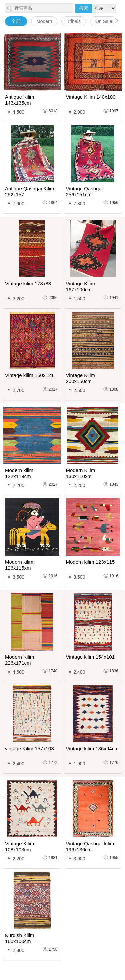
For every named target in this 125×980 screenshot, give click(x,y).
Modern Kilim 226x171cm (20, 660)
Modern (44, 21)
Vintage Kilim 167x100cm (80, 286)
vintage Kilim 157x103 (29, 748)
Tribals (74, 21)
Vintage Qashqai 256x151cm (84, 191)
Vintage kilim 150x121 (29, 375)
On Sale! (104, 21)
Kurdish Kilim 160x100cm (20, 938)
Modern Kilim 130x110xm (81, 473)
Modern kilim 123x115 (90, 562)
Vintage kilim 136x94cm (92, 748)
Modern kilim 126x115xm (19, 565)
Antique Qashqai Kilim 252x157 (30, 191)
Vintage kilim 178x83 (28, 283)
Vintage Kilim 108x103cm (19, 846)
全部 (16, 21)
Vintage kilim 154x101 (90, 657)
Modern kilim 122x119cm (19, 473)
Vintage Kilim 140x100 (91, 97)
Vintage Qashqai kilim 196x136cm (90, 846)
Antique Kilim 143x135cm (20, 100)
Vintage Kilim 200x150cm (80, 378)
